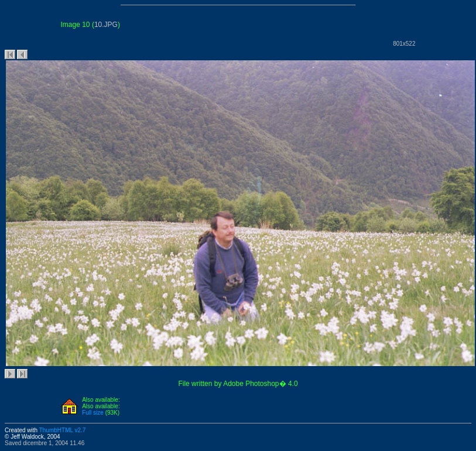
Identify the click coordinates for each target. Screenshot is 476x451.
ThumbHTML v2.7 (63, 430)
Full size (93, 413)
